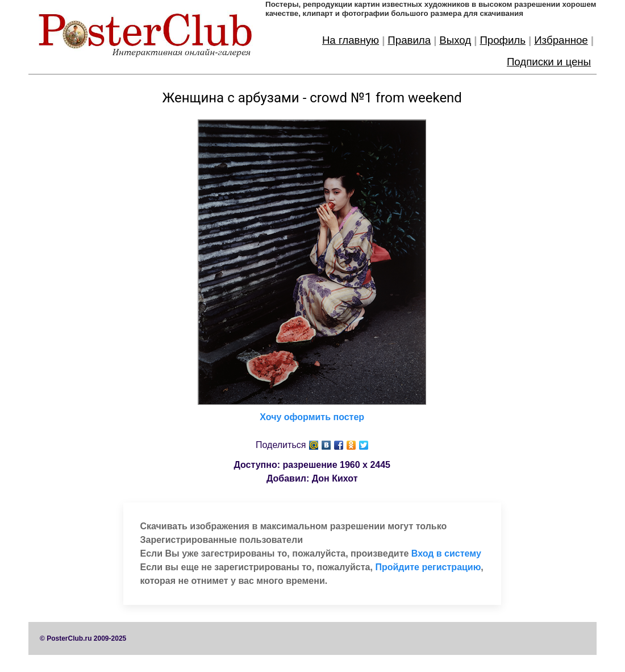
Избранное (561, 40)
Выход (455, 40)
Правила (409, 40)
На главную (351, 40)
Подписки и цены (549, 62)
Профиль (503, 40)
